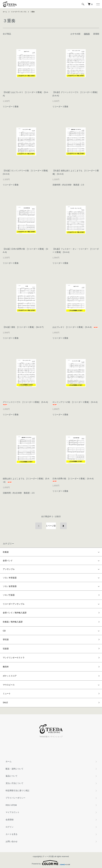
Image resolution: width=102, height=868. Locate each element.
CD (4, 631)
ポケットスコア (10, 676)
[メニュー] (98, 4)
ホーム (5, 12)
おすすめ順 (75, 34)
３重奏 (32, 12)
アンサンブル (9, 569)
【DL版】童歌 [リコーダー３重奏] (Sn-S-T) (23, 327)
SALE (5, 702)
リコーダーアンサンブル (19, 12)
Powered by (51, 863)
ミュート (7, 694)
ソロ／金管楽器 (10, 586)
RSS (8, 805)
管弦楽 (6, 639)
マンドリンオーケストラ (14, 658)
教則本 (6, 667)
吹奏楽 (6, 552)
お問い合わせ (12, 841)
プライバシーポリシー (15, 798)
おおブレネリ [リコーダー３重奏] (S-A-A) (75, 327)
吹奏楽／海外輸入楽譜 (13, 622)
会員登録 (10, 820)
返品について (12, 776)
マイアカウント (13, 812)
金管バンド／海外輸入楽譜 (15, 613)
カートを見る (12, 834)
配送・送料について (14, 769)
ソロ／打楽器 (9, 595)
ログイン (10, 827)
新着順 (96, 34)
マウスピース (9, 685)
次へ (63, 526)
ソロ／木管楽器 (10, 578)
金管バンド (8, 561)
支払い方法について (14, 783)
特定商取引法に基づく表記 (17, 791)
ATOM (14, 805)
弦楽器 (6, 649)
